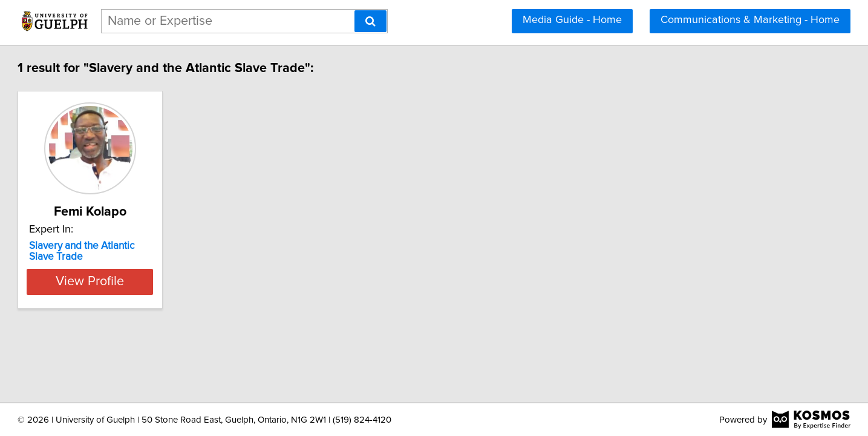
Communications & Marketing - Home (750, 20)
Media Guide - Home (572, 20)
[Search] (370, 21)
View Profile (159, 282)
